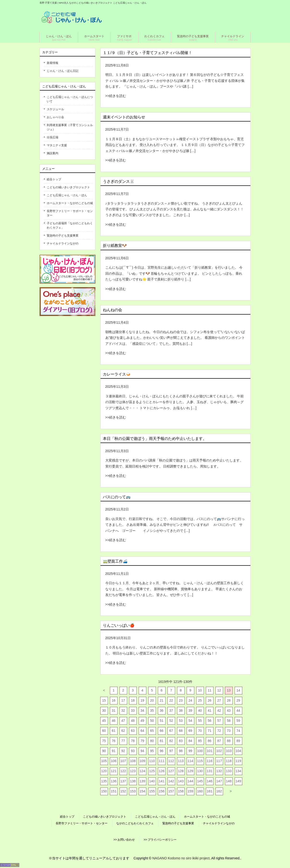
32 (123, 710)
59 (238, 721)
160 (200, 791)
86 (210, 741)
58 (229, 721)
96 (162, 751)
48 (133, 721)
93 (133, 751)
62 (123, 731)
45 (104, 721)
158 (181, 791)
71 (210, 731)
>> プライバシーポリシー (160, 840)
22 (171, 700)
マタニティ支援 (57, 145)
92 (123, 751)
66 (162, 731)
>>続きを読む (116, 96)
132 (219, 771)
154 (142, 791)
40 (200, 710)
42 (219, 710)
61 (114, 731)
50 (152, 721)
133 (229, 771)
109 (142, 761)
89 (238, 741)
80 (152, 741)
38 (181, 710)
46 (114, 721)
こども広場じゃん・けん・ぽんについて (70, 99)
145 (200, 781)
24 (190, 700)
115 (200, 761)
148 (229, 781)
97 (171, 751)
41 (210, 710)
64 (142, 731)
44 (238, 710)
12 (219, 690)
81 (162, 741)
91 (114, 751)
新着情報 (53, 63)
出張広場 (53, 137)
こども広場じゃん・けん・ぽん (67, 195)
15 (104, 700)
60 (104, 731)
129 (190, 771)
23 (181, 700)
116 (210, 761)
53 (181, 721)
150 (104, 791)
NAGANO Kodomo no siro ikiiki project (181, 858)
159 (190, 791)
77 (123, 741)
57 (219, 721)
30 (104, 710)
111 (162, 761)
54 (190, 721)
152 (123, 791)
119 (238, 761)
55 (200, 721)
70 (200, 731)
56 (210, 721)
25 (200, 700)
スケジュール (55, 109)
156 (162, 791)
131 (210, 771)
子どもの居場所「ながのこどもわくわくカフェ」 (70, 225)
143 (181, 781)
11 (210, 690)
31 (114, 710)
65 (152, 731)
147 (219, 781)
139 (142, 781)
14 (238, 690)
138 (133, 781)
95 (152, 751)
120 (104, 771)
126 (162, 771)
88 (229, 741)
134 (238, 771)
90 (104, 751)
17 (123, 700)
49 (142, 721)
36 (162, 710)
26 (210, 700)
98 (181, 751)
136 (114, 781)
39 (190, 710)
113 (181, 761)
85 (200, 741)
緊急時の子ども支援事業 (63, 236)
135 (104, 781)
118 (229, 761)
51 (162, 721)
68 (181, 731)
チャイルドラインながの (63, 243)
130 (200, 771)
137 (123, 781)
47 (123, 721)
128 (181, 771)
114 (190, 761)
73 (229, 731)
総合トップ (54, 179)
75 (104, 741)
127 (171, 771)
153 (133, 791)
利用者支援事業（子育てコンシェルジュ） (70, 127)
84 (190, 741)
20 (152, 700)
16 (114, 700)
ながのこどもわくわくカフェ (135, 823)
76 (114, 741)
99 (190, 751)
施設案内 (53, 153)
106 (114, 761)
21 (162, 700)
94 (142, 751)
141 (162, 781)
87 (219, 741)
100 (200, 751)
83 (181, 741)
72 (219, 731)
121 (114, 771)
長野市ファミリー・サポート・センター (70, 213)
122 (123, 771)
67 (171, 731)
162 (219, 791)
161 (210, 791)
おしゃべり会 (55, 117)
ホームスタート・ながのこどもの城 (70, 203)
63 (133, 731)
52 (171, 721)
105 (104, 761)
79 (142, 741)
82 (171, 741)
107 (123, 761)
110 (152, 761)
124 (142, 771)
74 (238, 731)
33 (133, 710)
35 (152, 710)
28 (229, 700)
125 (152, 771)
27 (219, 700)
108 (133, 761)
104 (238, 751)
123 (133, 771)
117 (219, 761)
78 (133, 741)
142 (171, 781)
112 (171, 761)
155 (152, 791)
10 (200, 690)
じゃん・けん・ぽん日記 (63, 71)
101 (210, 751)
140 (152, 781)
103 (229, 751)
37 (171, 710)
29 (238, 700)
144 (190, 781)
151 (114, 791)
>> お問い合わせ (124, 840)
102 (219, 751)
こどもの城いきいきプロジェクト (68, 187)
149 (238, 781)
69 (190, 731)
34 (142, 710)
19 (142, 700)
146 (210, 781)
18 (133, 700)
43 (229, 710)
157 (171, 791)
